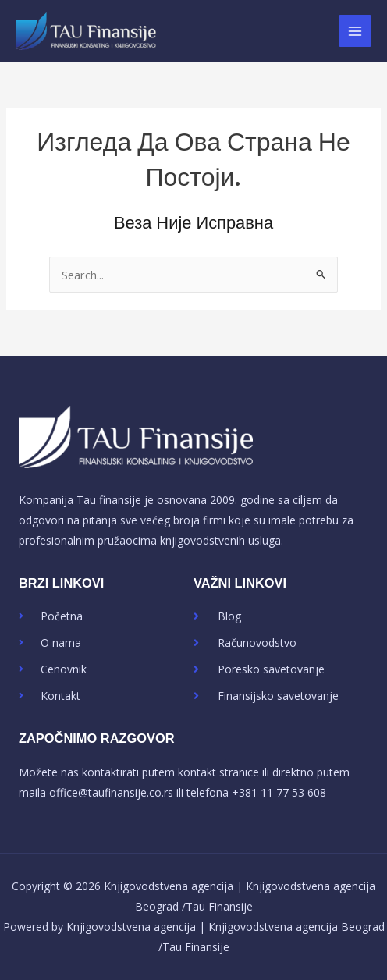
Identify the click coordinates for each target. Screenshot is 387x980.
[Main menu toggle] (355, 31)
